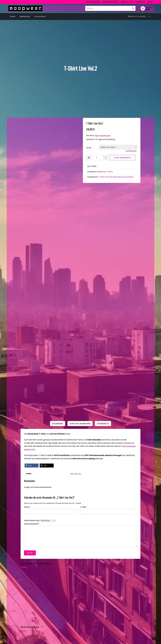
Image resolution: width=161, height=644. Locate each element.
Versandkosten (104, 136)
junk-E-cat (127, 2)
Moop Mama (93, 2)
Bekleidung (25, 16)
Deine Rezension (32, 524)
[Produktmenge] (97, 158)
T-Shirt (102, 177)
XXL (72, 474)
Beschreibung (58, 424)
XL (80, 474)
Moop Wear (118, 177)
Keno (150, 2)
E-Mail (84, 507)
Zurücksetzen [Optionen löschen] (131, 151)
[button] (32, 466)
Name (27, 507)
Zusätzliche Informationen (80, 424)
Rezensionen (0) (103, 424)
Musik (13, 16)
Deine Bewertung (32, 520)
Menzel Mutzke (110, 2)
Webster (140, 2)
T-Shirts (110, 172)
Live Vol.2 (109, 177)
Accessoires (40, 16)
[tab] (58, 424)
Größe (89, 148)
